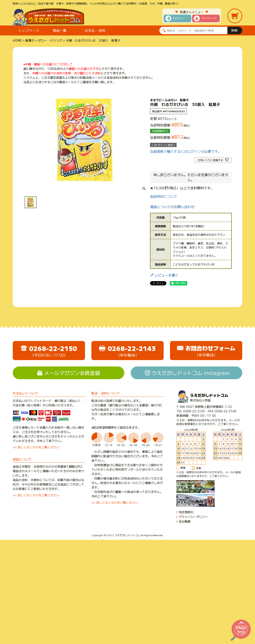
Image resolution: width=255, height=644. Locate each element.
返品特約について (164, 196)
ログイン (179, 18)
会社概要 (185, 521)
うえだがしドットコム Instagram (191, 373)
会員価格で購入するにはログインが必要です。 (186, 151)
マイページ (209, 18)
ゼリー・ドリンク (50, 40)
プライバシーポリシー (194, 517)
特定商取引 (186, 512)
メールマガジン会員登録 (72, 373)
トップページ (29, 30)
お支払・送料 (95, 30)
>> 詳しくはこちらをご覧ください (36, 447)
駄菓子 (30, 40)
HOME (17, 40)
